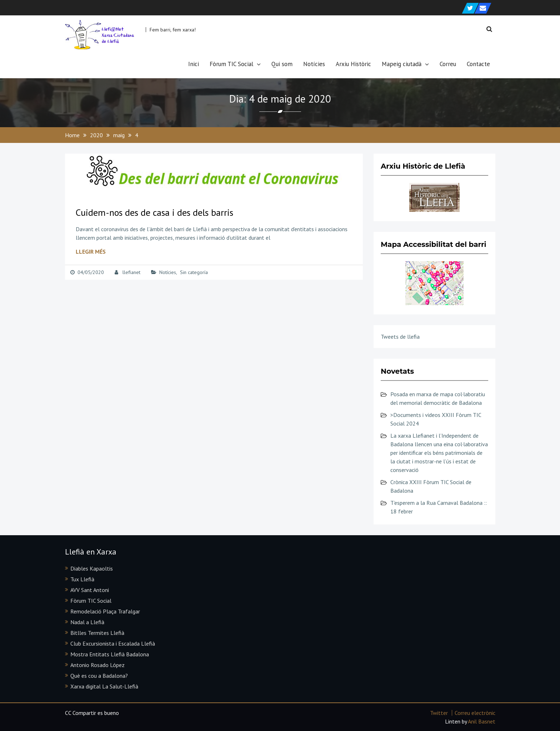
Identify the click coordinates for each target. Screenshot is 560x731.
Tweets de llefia (400, 337)
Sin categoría (194, 272)
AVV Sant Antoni (90, 590)
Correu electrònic (475, 713)
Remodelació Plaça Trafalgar (105, 611)
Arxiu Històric (353, 64)
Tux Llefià (82, 579)
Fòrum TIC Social (231, 64)
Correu (448, 64)
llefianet (131, 272)
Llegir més (91, 252)
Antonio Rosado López (97, 665)
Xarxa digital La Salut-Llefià (104, 686)
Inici (194, 64)
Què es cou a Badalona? (99, 676)
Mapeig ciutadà (402, 64)
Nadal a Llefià (87, 622)
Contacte (478, 64)
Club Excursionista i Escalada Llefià (113, 643)
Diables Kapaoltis (92, 568)
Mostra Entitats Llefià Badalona (110, 654)
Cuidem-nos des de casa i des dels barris (154, 212)
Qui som (282, 64)
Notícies (314, 64)
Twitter (439, 713)
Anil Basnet (482, 721)
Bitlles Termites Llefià (97, 633)
